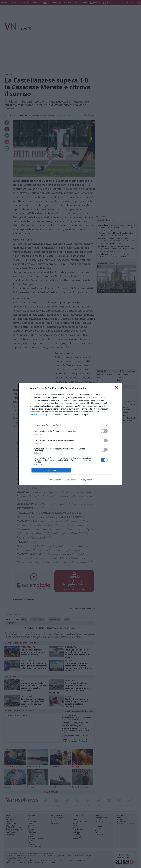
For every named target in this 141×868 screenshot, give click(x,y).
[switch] (104, 431)
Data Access (70, 480)
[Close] (117, 388)
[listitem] (71, 425)
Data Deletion (55, 480)
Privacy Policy (86, 480)
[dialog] (71, 434)
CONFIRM (51, 470)
